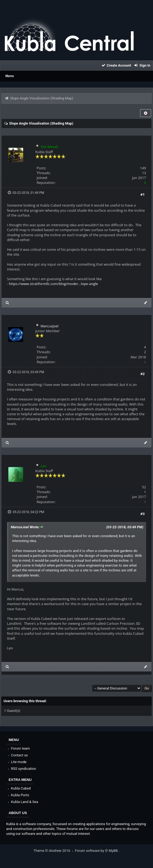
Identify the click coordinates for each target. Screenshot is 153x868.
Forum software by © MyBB (97, 851)
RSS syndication (22, 769)
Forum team (18, 748)
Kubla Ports (18, 795)
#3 (142, 514)
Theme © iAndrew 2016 (54, 851)
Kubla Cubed (19, 788)
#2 (142, 374)
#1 (142, 194)
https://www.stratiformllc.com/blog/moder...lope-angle (53, 284)
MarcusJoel (49, 326)
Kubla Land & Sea (23, 802)
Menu (10, 76)
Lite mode (17, 762)
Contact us (17, 755)
